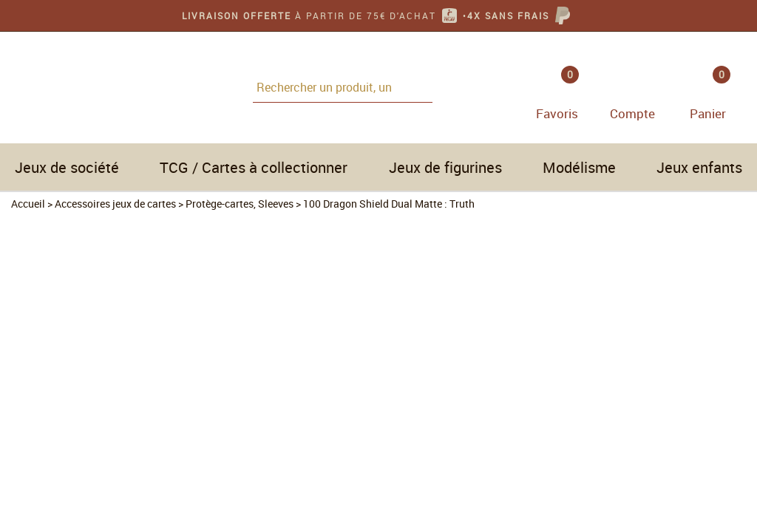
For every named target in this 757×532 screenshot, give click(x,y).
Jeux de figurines (445, 167)
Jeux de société (67, 167)
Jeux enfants (699, 167)
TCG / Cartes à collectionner (254, 167)
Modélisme (579, 167)
